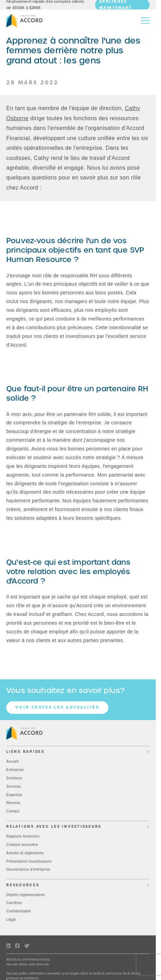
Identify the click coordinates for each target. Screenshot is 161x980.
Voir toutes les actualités (57, 707)
